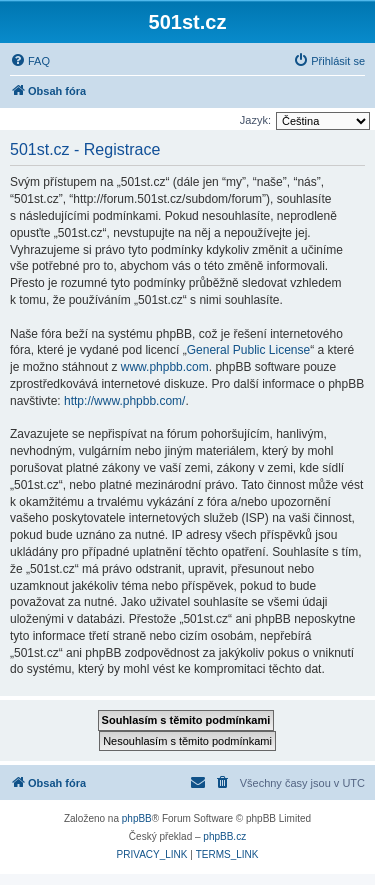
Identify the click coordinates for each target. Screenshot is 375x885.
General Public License (248, 350)
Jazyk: (255, 120)
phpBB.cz (224, 836)
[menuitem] (30, 61)
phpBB (137, 818)
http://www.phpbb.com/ (124, 401)
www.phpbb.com (165, 367)
